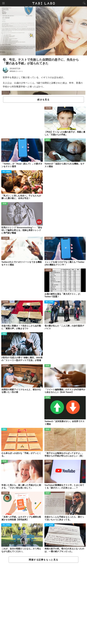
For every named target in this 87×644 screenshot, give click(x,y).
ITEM (4, 334)
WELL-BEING (6, 172)
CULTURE (48, 108)
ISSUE (48, 140)
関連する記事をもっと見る (43, 560)
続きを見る (43, 100)
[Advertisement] (43, 604)
